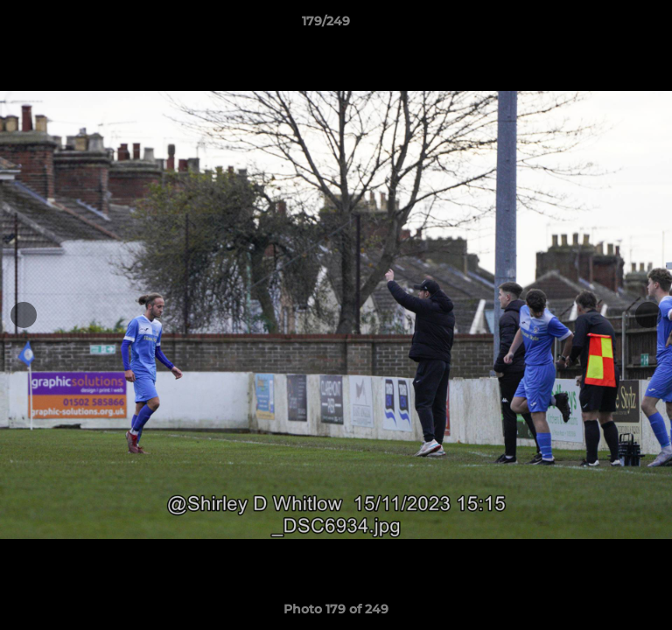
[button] (609, 25)
